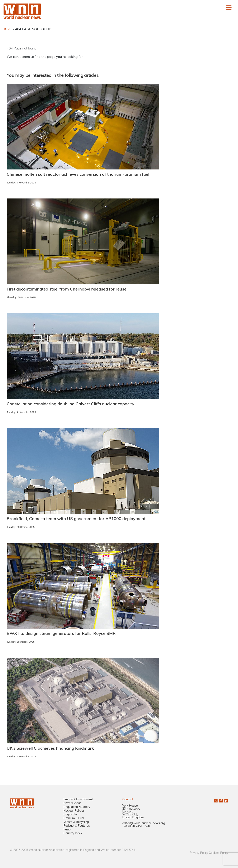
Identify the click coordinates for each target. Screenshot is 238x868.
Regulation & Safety (77, 807)
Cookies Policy (218, 853)
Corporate (70, 815)
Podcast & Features (77, 826)
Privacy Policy (199, 853)
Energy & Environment (78, 800)
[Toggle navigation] (229, 8)
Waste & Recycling (76, 822)
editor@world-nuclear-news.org (144, 823)
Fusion (68, 830)
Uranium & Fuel (74, 818)
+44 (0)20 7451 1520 (136, 826)
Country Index (73, 833)
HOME (7, 29)
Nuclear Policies (74, 811)
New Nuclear (72, 803)
